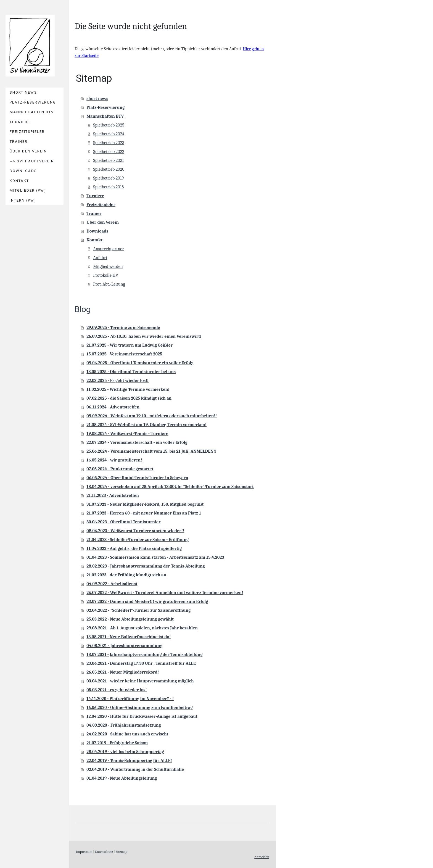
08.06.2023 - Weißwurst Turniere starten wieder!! (135, 531)
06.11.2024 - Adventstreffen (113, 407)
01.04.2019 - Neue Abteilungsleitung (122, 778)
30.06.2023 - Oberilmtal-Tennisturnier (123, 522)
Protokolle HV (106, 275)
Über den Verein (28, 151)
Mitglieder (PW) (28, 190)
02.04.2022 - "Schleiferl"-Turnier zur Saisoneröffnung (138, 610)
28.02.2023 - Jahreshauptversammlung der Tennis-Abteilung (146, 566)
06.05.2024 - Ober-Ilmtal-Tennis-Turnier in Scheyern (137, 478)
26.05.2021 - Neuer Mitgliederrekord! (123, 672)
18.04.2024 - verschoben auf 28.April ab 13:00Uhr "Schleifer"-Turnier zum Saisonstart (170, 487)
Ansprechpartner (109, 249)
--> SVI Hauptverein (32, 161)
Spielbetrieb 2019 (108, 178)
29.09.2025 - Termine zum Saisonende (123, 328)
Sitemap (122, 852)
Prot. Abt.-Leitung (109, 284)
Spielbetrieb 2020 (109, 169)
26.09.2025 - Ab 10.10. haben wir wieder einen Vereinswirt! (144, 336)
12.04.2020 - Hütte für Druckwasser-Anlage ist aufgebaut (142, 716)
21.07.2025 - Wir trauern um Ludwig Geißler (130, 345)
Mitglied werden (108, 267)
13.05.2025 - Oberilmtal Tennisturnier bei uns (131, 372)
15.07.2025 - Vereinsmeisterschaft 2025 (124, 354)
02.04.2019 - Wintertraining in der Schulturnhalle (135, 769)
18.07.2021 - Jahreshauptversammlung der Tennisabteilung (144, 655)
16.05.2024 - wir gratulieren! (114, 460)
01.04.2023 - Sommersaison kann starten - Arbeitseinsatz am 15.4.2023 (155, 557)
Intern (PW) (23, 200)
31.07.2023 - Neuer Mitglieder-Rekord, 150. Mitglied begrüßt (145, 504)
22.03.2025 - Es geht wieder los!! (118, 381)
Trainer (19, 142)
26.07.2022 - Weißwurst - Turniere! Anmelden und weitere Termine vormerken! (165, 593)
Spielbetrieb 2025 (109, 125)
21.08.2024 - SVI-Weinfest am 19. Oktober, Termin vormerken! (146, 425)
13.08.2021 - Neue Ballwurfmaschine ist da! (129, 637)
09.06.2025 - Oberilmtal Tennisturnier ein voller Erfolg (140, 363)
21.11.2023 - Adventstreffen (113, 495)
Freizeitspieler (27, 132)
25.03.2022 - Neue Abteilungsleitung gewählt (130, 619)
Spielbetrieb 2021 (108, 160)
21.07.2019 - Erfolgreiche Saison (117, 743)
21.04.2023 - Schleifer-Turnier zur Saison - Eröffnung (138, 540)
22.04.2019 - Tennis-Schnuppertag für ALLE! (129, 761)
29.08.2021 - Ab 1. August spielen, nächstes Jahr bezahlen (142, 628)
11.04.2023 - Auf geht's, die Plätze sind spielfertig (134, 548)
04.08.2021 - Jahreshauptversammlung (124, 646)
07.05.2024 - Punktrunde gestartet (120, 469)
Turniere (20, 122)
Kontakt (19, 181)
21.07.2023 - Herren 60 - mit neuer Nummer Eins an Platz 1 (144, 513)
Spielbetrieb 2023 (109, 143)
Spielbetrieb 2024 (109, 134)
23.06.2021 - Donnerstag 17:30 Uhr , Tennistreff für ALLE (141, 663)
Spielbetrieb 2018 (108, 187)
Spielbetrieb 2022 (109, 152)
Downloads (23, 171)
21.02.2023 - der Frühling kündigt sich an (126, 575)
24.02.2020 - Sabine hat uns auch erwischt (127, 734)
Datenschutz (104, 852)
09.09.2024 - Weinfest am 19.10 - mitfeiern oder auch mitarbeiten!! (152, 416)
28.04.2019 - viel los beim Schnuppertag (125, 752)
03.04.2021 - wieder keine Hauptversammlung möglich (140, 681)
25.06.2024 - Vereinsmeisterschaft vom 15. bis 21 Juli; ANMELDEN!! (151, 451)
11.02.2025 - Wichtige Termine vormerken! (128, 389)
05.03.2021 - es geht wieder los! (117, 690)
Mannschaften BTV (32, 112)
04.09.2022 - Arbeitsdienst (112, 584)
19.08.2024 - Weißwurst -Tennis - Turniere (127, 434)
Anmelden (262, 857)
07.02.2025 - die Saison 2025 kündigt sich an (129, 398)
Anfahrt (100, 258)
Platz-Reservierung (33, 102)
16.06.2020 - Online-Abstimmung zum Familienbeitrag (139, 708)
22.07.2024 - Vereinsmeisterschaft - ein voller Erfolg (137, 442)
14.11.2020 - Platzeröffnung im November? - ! (130, 699)
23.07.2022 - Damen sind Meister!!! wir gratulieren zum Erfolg (147, 601)
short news (23, 92)
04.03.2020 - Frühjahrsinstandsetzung (124, 725)
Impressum (84, 852)
